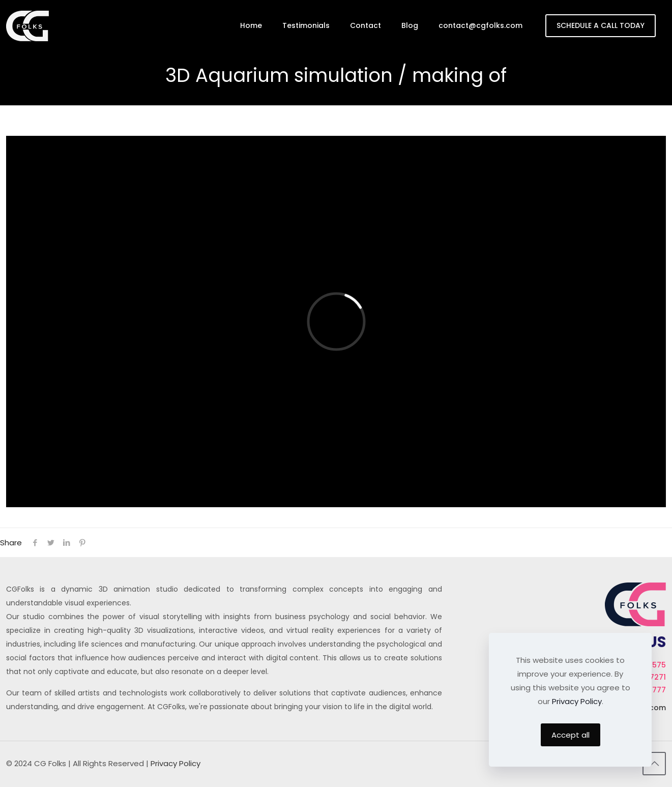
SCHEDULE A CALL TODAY (601, 25)
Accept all (571, 735)
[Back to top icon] (654, 764)
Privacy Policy (176, 763)
